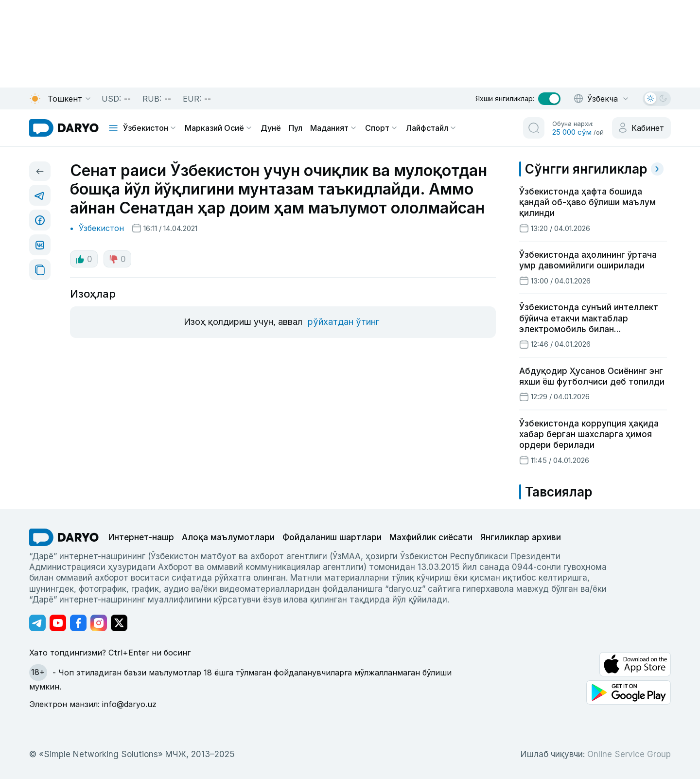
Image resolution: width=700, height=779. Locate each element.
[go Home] (64, 537)
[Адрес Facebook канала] (78, 623)
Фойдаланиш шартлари (332, 537)
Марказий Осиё (219, 128)
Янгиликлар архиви (521, 537)
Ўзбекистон (150, 128)
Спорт (382, 128)
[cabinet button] (641, 128)
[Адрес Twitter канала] (119, 623)
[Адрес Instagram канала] (99, 623)
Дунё (271, 128)
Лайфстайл (431, 128)
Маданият (334, 128)
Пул (296, 128)
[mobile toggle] (113, 128)
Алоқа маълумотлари (228, 537)
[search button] (534, 128)
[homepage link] (64, 128)
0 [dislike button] (117, 259)
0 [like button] (84, 259)
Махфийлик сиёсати (431, 537)
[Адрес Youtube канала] (58, 623)
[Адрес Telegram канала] (37, 623)
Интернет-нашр (141, 537)
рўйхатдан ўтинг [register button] (343, 322)
